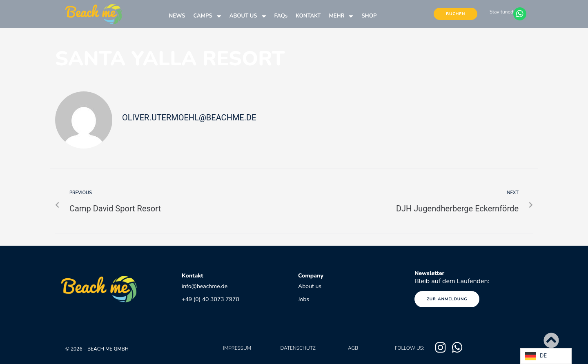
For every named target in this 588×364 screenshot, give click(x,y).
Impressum (237, 348)
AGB (353, 348)
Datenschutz (298, 348)
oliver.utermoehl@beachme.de (189, 118)
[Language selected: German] (546, 356)
